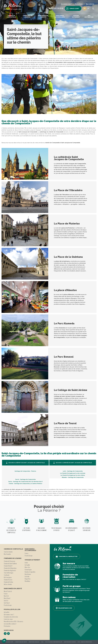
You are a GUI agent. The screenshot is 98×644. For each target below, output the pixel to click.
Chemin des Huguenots (10, 570)
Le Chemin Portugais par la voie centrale (73, 473)
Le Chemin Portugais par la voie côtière (73, 475)
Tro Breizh (7, 575)
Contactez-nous (8, 619)
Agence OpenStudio (86, 642)
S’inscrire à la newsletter (67, 557)
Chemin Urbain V (8, 566)
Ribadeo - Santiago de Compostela (73, 477)
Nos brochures (79, 4)
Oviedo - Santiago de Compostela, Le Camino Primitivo (25, 484)
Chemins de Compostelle (11, 16)
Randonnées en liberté (43, 16)
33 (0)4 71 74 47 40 (56, 8)
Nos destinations (89, 16)
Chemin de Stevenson (9, 561)
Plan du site (10, 642)
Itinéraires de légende (27, 16)
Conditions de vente (21, 642)
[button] (4, 641)
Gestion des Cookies (70, 642)
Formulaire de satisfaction (11, 617)
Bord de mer (28, 574)
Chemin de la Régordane (10, 568)
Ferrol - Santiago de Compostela (25, 479)
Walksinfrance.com (64, 608)
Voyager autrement (76, 16)
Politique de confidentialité (54, 642)
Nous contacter (90, 4)
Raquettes (28, 579)
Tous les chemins (8, 552)
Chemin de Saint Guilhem (10, 564)
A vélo (26, 563)
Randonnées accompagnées (60, 16)
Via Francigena (8, 577)
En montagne (28, 570)
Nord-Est (6, 596)
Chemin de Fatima (8, 582)
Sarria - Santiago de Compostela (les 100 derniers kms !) (25, 482)
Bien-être (27, 567)
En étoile (27, 577)
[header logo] (13, 5)
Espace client (72, 9)
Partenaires (7, 626)
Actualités (7, 612)
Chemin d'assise (8, 580)
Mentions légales (34, 642)
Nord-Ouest (7, 598)
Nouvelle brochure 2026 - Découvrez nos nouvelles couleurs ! (13, 623)
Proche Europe (8, 605)
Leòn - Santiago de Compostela (73, 471)
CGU (42, 642)
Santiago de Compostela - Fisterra (25, 471)
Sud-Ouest (7, 603)
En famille (27, 565)
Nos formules (7, 554)
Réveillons (27, 581)
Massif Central (8, 591)
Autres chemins (8, 584)
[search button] (93, 8)
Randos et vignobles (30, 572)
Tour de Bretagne (9, 573)
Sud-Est (6, 601)
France (6, 594)
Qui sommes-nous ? (66, 4)
